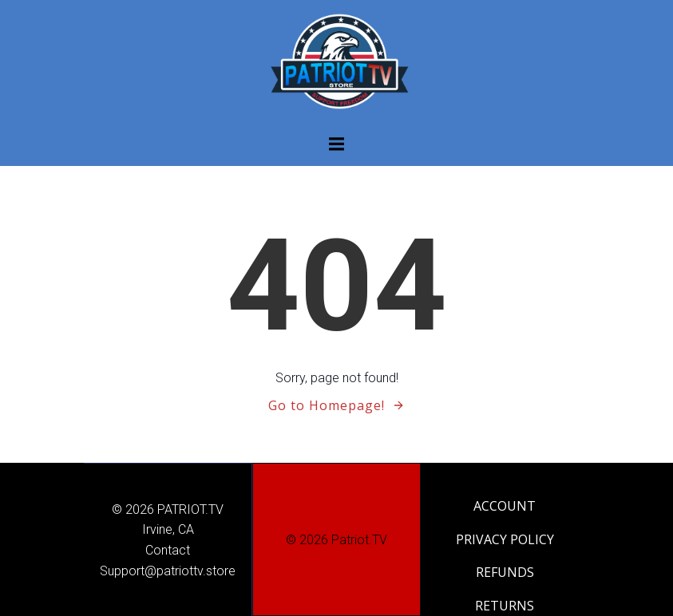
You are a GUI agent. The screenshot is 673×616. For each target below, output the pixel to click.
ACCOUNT (505, 506)
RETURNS (505, 606)
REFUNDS (505, 572)
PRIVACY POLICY (505, 539)
